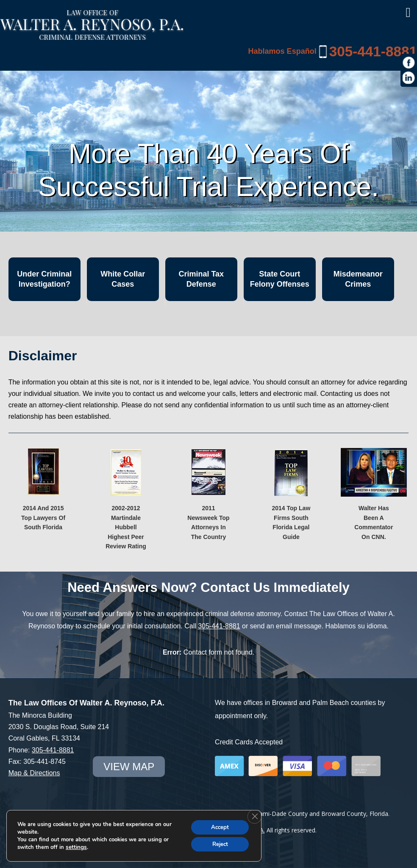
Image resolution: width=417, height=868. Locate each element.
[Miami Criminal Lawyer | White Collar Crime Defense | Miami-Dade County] (92, 35)
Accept (218, 826)
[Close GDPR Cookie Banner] (254, 815)
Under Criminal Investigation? (44, 279)
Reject (218, 844)
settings (76, 846)
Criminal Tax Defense (201, 279)
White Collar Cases (123, 279)
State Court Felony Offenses (280, 279)
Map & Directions (34, 773)
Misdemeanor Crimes (358, 279)
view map (127, 767)
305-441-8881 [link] (372, 51)
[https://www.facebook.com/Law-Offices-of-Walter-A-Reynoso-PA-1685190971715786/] (409, 63)
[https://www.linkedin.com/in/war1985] (409, 78)
